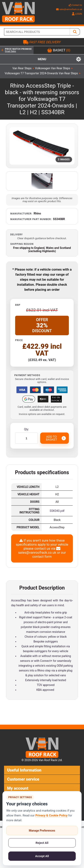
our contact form (49, 555)
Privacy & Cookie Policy (51, 815)
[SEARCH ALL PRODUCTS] (37, 32)
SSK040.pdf (57, 511)
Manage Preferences (42, 831)
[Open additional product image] (42, 181)
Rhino (37, 213)
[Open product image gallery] (42, 146)
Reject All (42, 843)
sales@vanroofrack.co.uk (69, 9)
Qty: (26, 429)
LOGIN (77, 14)
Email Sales (10, 51)
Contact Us (77, 5)
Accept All (42, 856)
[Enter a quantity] (26, 438)
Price (19, 340)
